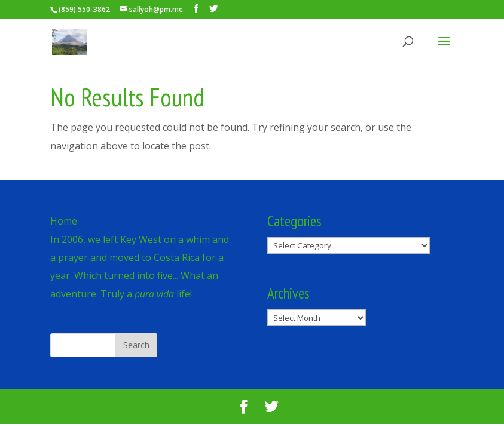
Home (64, 221)
